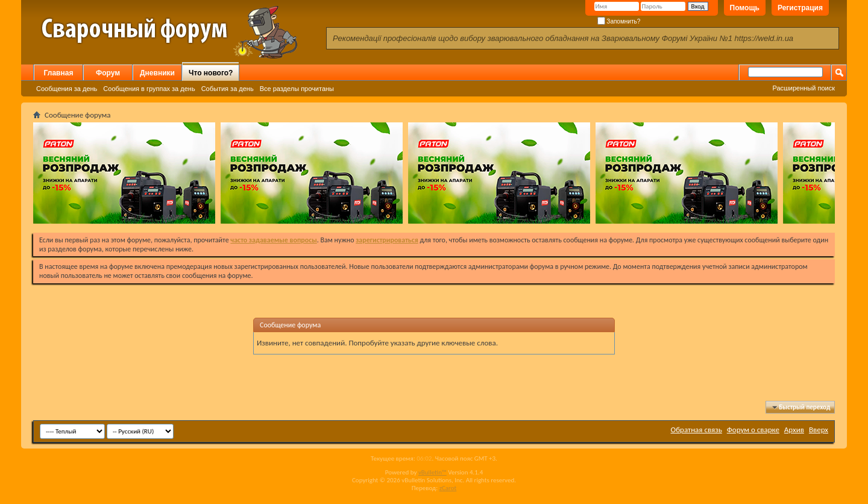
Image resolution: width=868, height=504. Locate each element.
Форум (108, 73)
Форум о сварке (753, 430)
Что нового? (211, 73)
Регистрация (800, 8)
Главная (59, 73)
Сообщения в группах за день (149, 89)
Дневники (157, 73)
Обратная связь (697, 430)
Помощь (745, 8)
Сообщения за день (67, 89)
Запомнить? (619, 21)
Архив (794, 430)
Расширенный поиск (804, 88)
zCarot (448, 488)
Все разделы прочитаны (297, 89)
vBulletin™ (432, 472)
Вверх (819, 430)
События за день (228, 89)
